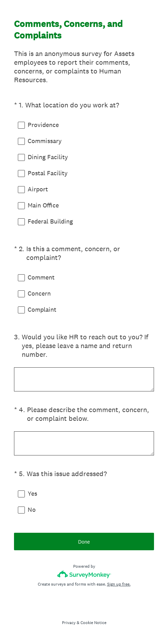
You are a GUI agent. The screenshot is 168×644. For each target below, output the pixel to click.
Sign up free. (119, 584)
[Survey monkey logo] (84, 574)
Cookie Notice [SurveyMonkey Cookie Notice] (93, 623)
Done (84, 542)
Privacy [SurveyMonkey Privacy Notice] (69, 623)
